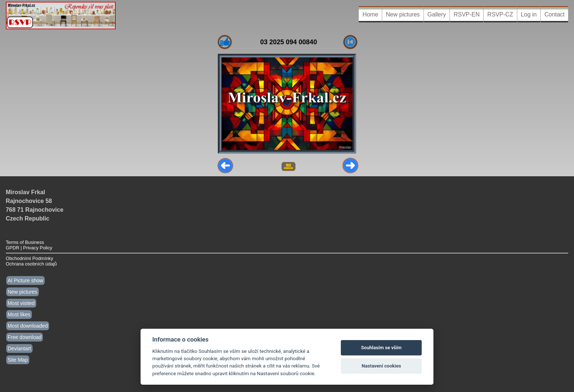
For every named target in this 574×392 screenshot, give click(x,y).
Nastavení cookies (381, 366)
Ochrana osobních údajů (31, 264)
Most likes (19, 314)
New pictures (403, 14)
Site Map (18, 360)
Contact (554, 14)
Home (370, 14)
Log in (529, 14)
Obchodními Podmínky (29, 258)
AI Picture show (25, 280)
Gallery (437, 14)
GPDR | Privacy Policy (29, 248)
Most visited (21, 303)
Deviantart (19, 348)
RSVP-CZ (500, 14)
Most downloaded (28, 326)
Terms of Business (25, 242)
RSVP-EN (467, 14)
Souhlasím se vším (381, 348)
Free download (25, 337)
